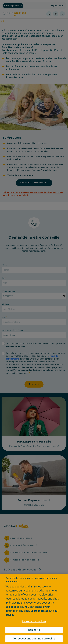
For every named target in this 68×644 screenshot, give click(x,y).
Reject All (34, 630)
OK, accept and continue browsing (34, 639)
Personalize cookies (34, 621)
